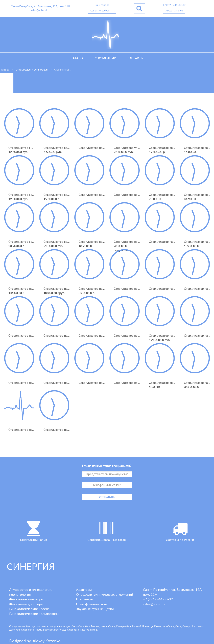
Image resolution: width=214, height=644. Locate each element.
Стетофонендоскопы (92, 604)
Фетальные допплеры (26, 604)
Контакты (135, 58)
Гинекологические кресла (29, 609)
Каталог (78, 58)
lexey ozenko (47, 641)
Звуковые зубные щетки (95, 609)
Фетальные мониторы (26, 599)
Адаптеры (84, 590)
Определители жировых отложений (105, 595)
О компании (106, 58)
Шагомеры (85, 599)
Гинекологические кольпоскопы (34, 614)
